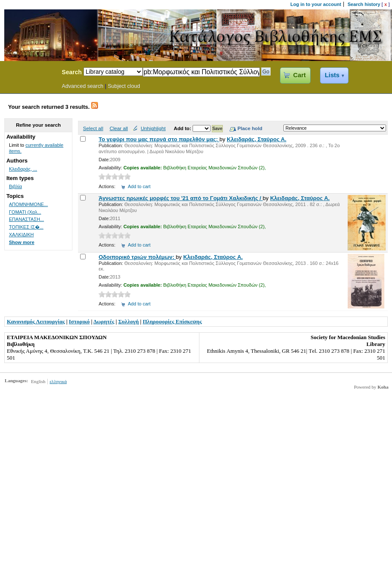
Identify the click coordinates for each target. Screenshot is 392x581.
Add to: (183, 128)
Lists (332, 75)
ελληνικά (58, 381)
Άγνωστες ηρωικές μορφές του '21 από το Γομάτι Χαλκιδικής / (180, 198)
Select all (93, 128)
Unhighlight (153, 128)
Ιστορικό (79, 321)
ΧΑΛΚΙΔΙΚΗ (21, 235)
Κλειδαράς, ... (23, 169)
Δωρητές (104, 321)
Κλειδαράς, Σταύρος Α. (257, 139)
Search (72, 72)
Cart (299, 75)
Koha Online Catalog (29, 73)
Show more (22, 242)
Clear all (119, 128)
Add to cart (139, 186)
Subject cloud (124, 86)
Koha (383, 387)
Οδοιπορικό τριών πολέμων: (137, 257)
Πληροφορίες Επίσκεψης (172, 321)
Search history (364, 4)
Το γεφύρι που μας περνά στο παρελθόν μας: (159, 139)
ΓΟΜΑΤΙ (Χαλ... (25, 212)
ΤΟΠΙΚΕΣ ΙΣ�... (26, 227)
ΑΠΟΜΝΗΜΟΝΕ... (28, 204)
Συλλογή (129, 321)
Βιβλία (16, 186)
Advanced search (83, 86)
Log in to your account (316, 4)
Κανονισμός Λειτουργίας (36, 321)
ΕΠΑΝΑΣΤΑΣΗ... (26, 219)
